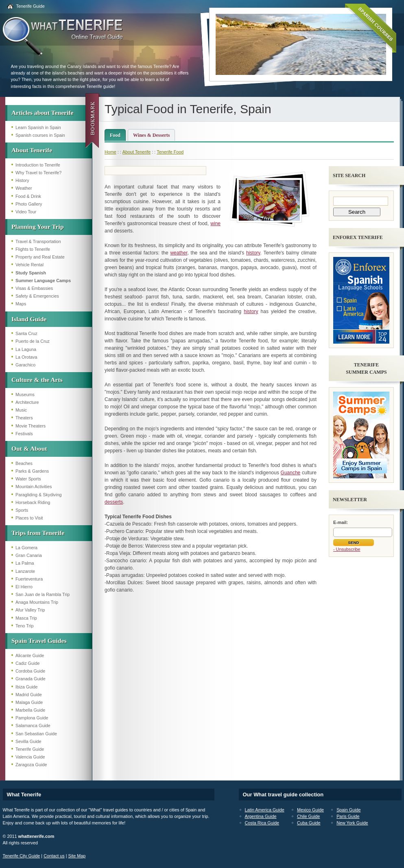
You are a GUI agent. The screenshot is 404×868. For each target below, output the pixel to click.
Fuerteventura (29, 579)
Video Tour (26, 212)
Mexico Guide (310, 810)
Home (110, 152)
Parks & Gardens (32, 471)
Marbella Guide (30, 710)
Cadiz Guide (27, 663)
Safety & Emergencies (37, 296)
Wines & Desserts (151, 135)
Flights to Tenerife (33, 249)
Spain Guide (348, 810)
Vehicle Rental (29, 265)
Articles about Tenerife (42, 113)
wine (215, 224)
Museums (25, 395)
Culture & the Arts (37, 380)
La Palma (25, 563)
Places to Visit (29, 518)
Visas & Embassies (34, 288)
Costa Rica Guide (262, 823)
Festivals (24, 434)
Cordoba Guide (30, 671)
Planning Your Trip (38, 227)
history (253, 253)
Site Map (77, 856)
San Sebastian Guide (36, 734)
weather (179, 253)
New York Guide (352, 823)
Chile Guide (308, 816)
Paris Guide (348, 816)
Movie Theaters (31, 426)
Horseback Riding (33, 502)
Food (115, 135)
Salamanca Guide (33, 726)
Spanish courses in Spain (40, 135)
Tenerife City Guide (22, 856)
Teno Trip (24, 626)
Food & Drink (28, 196)
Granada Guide (31, 679)
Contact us (54, 856)
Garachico (25, 365)
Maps (21, 304)
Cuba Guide (309, 823)
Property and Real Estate (40, 257)
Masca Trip (26, 618)
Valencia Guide (30, 757)
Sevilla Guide (28, 741)
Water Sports (28, 479)
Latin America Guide (265, 810)
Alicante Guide (30, 655)
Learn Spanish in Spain (38, 127)
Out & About (29, 448)
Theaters (24, 418)
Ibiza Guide (27, 687)
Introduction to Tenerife (38, 165)
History (22, 180)
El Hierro (24, 587)
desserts (114, 502)
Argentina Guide (261, 816)
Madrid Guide (29, 695)
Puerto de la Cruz (33, 341)
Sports (22, 510)
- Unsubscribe (347, 549)
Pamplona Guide (32, 718)
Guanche (291, 473)
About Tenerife (32, 150)
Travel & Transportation (38, 241)
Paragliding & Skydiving (38, 495)
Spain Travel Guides (39, 641)
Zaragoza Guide (31, 765)
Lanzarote (25, 571)
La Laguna (26, 349)
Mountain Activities (34, 487)
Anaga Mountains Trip (37, 602)
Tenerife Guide (31, 6)
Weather (24, 188)
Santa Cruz (26, 333)
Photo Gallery (29, 204)
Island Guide (29, 319)
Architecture (27, 402)
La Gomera (26, 548)
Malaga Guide (29, 702)
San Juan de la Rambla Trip (43, 594)
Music (21, 410)
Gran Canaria (29, 555)
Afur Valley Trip (30, 610)
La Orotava (26, 357)
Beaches (24, 463)
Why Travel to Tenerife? (38, 173)
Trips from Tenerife (38, 533)
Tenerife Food (170, 152)
